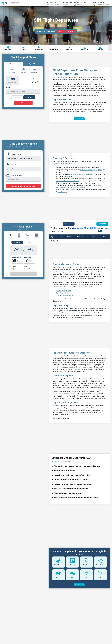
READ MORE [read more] (79, 119)
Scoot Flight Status (62, 293)
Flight (52, 237)
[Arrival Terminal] (13, 168)
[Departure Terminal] (14, 178)
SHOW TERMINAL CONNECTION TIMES (23, 190)
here (59, 301)
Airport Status (33, 64)
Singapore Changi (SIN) (85, 228)
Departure (80, 237)
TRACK (23, 103)
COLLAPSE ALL (68, 462)
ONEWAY (29, 246)
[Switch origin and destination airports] (23, 254)
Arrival (93, 237)
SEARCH (23, 277)
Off (100, 231)
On (104, 231)
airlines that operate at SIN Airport (82, 174)
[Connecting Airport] (14, 157)
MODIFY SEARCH (102, 224)
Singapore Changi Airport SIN (62, 164)
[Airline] (23, 90)
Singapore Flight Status (64, 291)
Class (26, 270)
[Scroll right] (110, 48)
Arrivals (57, 224)
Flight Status (14, 64)
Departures (69, 224)
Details (105, 237)
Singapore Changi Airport (61, 77)
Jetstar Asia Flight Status (64, 295)
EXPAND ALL (56, 462)
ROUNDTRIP (17, 246)
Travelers (15, 270)
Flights (71, 31)
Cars (61, 31)
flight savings (63, 192)
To (61, 237)
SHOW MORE (79, 585)
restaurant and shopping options (91, 170)
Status (69, 237)
